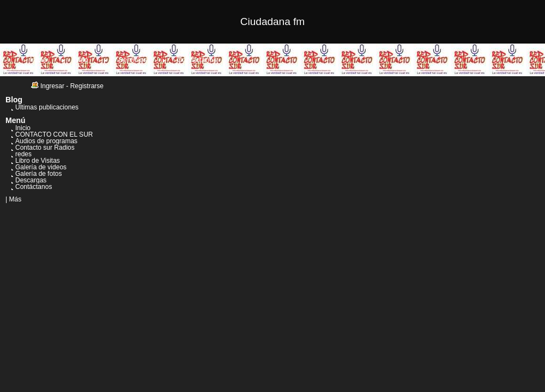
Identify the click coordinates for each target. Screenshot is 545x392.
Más (15, 199)
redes (23, 154)
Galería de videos (41, 167)
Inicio (38, 60)
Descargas (31, 180)
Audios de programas (46, 141)
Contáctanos (197, 60)
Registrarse (87, 86)
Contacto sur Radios (45, 148)
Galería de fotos (38, 174)
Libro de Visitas (38, 161)
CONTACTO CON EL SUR (54, 134)
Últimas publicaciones (47, 107)
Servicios (133, 60)
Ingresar (52, 86)
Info (82, 60)
